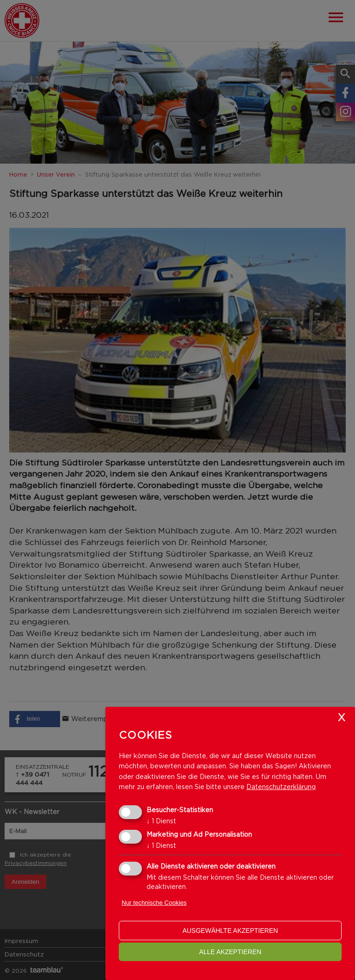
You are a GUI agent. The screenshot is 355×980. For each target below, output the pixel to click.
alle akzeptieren (230, 952)
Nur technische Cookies (154, 903)
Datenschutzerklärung (281, 787)
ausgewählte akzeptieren (230, 931)
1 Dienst (161, 821)
